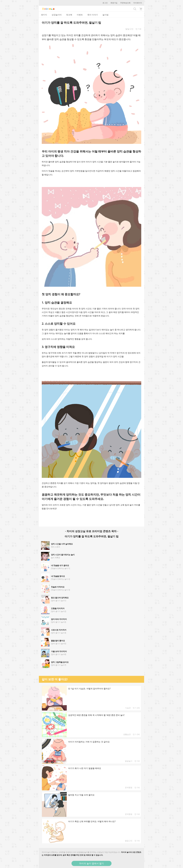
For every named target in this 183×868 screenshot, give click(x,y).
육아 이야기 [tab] (93, 15)
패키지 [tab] (44, 15)
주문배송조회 (125, 3)
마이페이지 (138, 3)
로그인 (105, 3)
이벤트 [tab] (80, 15)
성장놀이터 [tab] (57, 15)
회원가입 (114, 3)
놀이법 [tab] (106, 15)
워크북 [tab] (69, 15)
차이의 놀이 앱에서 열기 (91, 863)
